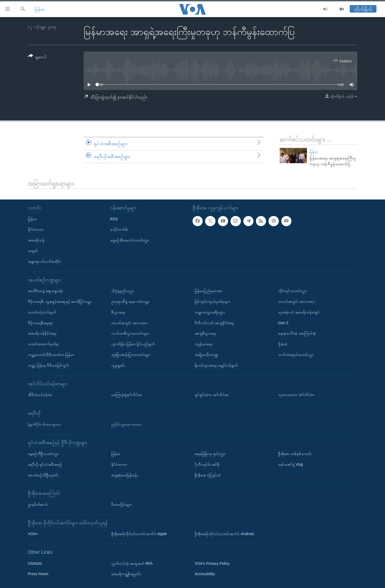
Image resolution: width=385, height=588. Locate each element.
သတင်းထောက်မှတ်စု (43, 344)
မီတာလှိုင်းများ (122, 504)
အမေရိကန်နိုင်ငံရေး (42, 334)
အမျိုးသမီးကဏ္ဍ (206, 355)
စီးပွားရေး (118, 312)
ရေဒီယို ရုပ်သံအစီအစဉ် (45, 464)
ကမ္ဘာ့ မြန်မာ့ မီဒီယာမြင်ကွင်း (49, 365)
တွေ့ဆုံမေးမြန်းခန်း (125, 475)
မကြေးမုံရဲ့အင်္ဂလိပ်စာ (127, 395)
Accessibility (205, 574)
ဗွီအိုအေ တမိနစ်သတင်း (295, 454)
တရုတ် (33, 251)
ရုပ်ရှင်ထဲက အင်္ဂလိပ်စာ (212, 395)
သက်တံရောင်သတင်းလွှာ (296, 355)
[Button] (37, 57)
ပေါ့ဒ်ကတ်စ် (119, 230)
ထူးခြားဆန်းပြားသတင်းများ (131, 355)
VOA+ (33, 534)
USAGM (35, 563)
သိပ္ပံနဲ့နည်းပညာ (123, 291)
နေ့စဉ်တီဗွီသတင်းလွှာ (43, 454)
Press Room (38, 574)
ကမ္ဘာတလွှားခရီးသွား (210, 312)
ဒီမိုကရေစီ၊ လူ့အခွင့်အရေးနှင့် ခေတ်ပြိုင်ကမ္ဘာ (60, 301)
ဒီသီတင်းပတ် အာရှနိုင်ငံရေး (214, 323)
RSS (114, 219)
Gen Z (283, 323)
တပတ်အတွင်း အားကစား (130, 323)
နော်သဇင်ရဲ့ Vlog (290, 464)
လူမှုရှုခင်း (118, 365)
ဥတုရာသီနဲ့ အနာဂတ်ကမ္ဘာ (130, 301)
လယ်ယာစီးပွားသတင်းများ (130, 334)
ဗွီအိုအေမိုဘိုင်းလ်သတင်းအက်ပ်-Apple (139, 534)
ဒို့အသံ (283, 344)
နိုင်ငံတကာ (36, 230)
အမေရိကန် (36, 240)
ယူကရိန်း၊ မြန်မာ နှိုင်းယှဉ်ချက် (133, 344)
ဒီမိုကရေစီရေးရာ (40, 323)
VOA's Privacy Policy (212, 563)
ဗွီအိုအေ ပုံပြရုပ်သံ (208, 475)
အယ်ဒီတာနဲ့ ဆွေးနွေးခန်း (45, 291)
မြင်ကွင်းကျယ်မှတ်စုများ (212, 301)
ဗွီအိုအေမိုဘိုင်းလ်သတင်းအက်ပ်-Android (224, 534)
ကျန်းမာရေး (203, 344)
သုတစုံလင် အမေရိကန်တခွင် (299, 312)
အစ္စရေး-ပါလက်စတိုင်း (44, 261)
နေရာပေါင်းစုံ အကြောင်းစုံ (297, 334)
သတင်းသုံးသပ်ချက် (42, 312)
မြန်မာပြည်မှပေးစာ (209, 291)
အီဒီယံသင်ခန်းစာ (40, 395)
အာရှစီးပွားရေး (205, 334)
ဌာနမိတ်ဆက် (38, 504)
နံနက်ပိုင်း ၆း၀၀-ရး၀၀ (44, 424)
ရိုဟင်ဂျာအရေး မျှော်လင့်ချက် (216, 365)
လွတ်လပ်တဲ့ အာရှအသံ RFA (132, 563)
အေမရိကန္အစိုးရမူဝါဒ (126, 574)
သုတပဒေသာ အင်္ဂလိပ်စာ (296, 395)
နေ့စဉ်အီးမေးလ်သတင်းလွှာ (130, 240)
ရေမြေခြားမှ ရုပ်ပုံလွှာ (210, 454)
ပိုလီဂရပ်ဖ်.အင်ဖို (207, 464)
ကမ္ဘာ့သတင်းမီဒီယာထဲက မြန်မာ (51, 355)
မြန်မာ (40, 9)
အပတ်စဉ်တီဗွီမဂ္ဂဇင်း (43, 475)
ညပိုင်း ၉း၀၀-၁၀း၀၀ (126, 424)
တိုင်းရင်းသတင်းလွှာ (292, 291)
